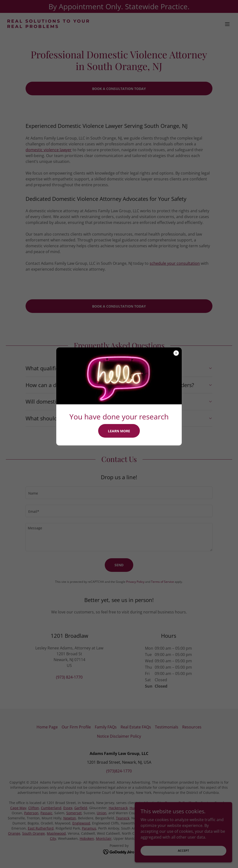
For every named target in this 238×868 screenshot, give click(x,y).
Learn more (119, 431)
